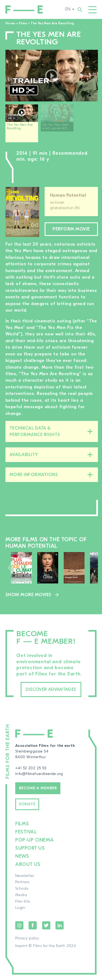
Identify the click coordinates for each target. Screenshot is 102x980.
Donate (27, 804)
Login (20, 908)
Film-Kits (23, 902)
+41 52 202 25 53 (31, 768)
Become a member (38, 788)
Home (10, 23)
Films (23, 23)
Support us (30, 848)
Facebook (33, 925)
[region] (52, 125)
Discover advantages (51, 689)
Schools (22, 889)
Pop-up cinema (35, 840)
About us (28, 864)
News (22, 856)
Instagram (19, 925)
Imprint (21, 946)
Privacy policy (27, 938)
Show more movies (28, 595)
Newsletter (25, 876)
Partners (22, 882)
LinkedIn (60, 925)
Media (21, 895)
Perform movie (71, 229)
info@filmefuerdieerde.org (39, 774)
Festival (26, 832)
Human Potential (68, 195)
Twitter (46, 925)
